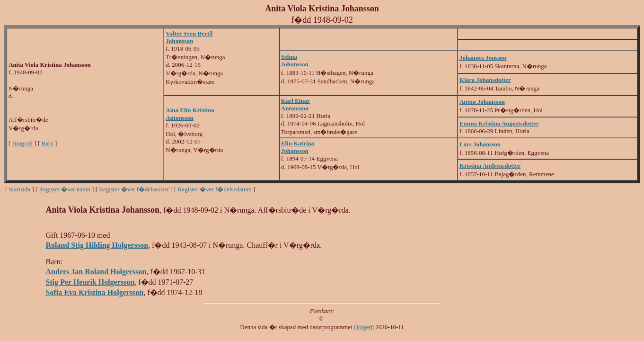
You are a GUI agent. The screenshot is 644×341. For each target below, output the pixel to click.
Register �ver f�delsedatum (215, 189)
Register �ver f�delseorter (134, 189)
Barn (47, 143)
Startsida (20, 189)
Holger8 (364, 327)
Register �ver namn (65, 189)
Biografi (22, 143)
